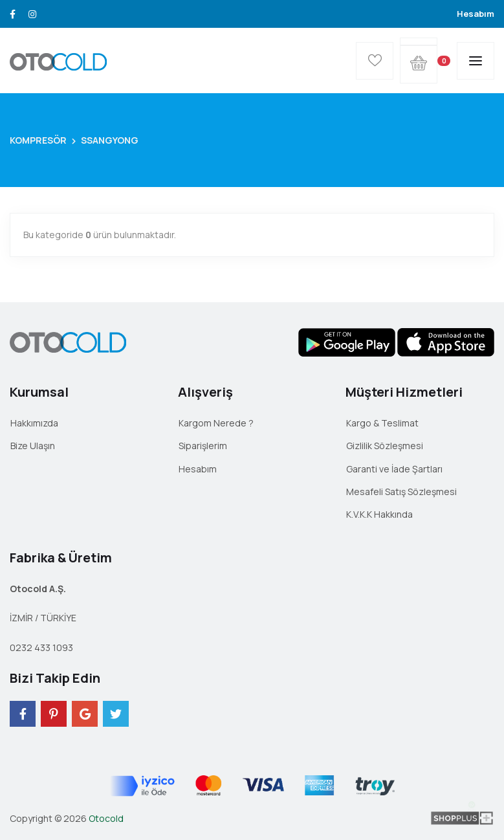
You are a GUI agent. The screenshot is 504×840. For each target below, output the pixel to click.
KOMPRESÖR (38, 140)
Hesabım (476, 14)
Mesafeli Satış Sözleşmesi (401, 492)
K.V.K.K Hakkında (379, 514)
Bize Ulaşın (33, 446)
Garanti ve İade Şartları (394, 469)
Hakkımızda (34, 423)
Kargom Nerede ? (216, 423)
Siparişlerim (203, 446)
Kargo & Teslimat (382, 423)
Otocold (106, 818)
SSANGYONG (110, 140)
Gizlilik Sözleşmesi (385, 446)
